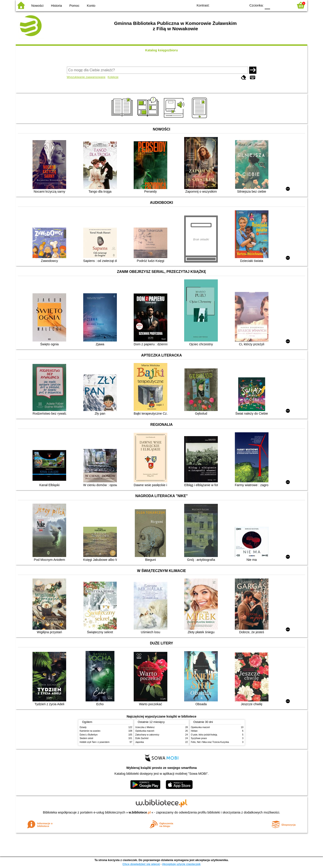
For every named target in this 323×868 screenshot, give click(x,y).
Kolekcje (113, 77)
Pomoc (74, 6)
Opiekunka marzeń (145, 731)
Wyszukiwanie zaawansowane (86, 77)
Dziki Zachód (142, 738)
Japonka (140, 742)
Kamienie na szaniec (90, 731)
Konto (91, 6)
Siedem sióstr (86, 738)
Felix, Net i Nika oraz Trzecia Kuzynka (210, 742)
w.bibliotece (140, 812)
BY (242, 5)
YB (233, 5)
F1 (275, 5)
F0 (267, 5)
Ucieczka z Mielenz (145, 727)
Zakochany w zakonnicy (147, 735)
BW (224, 5)
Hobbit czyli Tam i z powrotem (95, 742)
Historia (56, 6)
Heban (194, 731)
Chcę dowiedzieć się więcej (141, 864)
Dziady (83, 727)
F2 (285, 5)
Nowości (37, 6)
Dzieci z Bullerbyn (89, 735)
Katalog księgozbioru (161, 50)
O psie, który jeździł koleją (204, 735)
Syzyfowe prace (199, 738)
